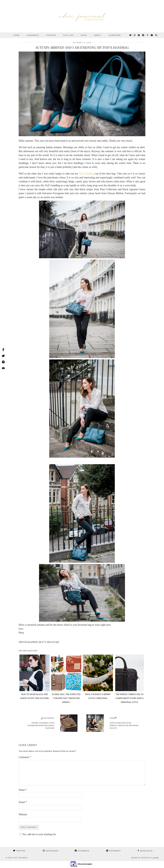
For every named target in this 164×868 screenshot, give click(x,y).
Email (23, 802)
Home (16, 35)
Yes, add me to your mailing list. (38, 834)
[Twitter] (131, 35)
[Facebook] (143, 35)
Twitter (19, 851)
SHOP (84, 35)
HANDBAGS (33, 35)
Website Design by (145, 858)
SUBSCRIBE (115, 35)
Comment (25, 757)
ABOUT (98, 35)
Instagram (51, 851)
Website (23, 814)
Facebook (82, 851)
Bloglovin (145, 851)
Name (23, 790)
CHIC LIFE (68, 35)
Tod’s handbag (87, 174)
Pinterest (113, 851)
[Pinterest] (139, 35)
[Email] (152, 35)
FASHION (51, 35)
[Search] (156, 35)
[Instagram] (135, 35)
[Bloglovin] (148, 35)
